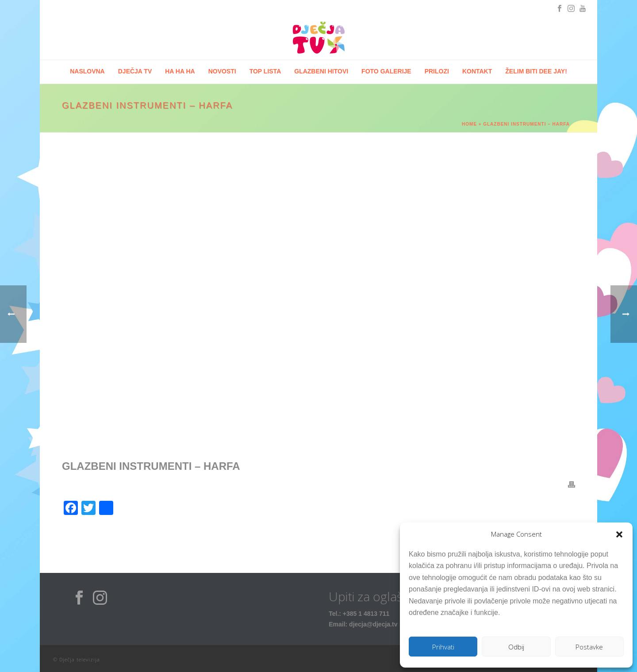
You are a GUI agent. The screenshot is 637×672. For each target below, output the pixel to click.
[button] (619, 534)
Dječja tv (135, 71)
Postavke (589, 647)
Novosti (222, 71)
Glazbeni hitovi (321, 71)
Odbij (516, 647)
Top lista (265, 71)
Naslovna (87, 71)
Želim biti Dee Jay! (536, 71)
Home (469, 124)
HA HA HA (180, 71)
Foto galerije (386, 71)
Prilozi (437, 71)
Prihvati (443, 647)
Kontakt (477, 71)
